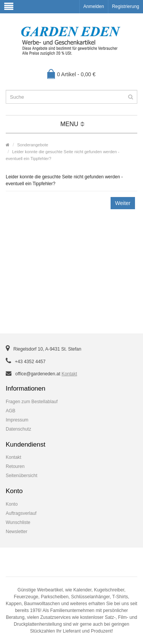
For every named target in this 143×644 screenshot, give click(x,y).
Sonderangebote (33, 145)
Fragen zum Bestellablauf (32, 402)
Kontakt (69, 374)
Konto (12, 504)
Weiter (123, 203)
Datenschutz (18, 429)
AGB (10, 411)
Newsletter (17, 532)
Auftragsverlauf (21, 513)
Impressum (17, 420)
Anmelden (94, 6)
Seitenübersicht (22, 476)
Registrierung (126, 6)
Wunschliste (18, 522)
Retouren (15, 466)
